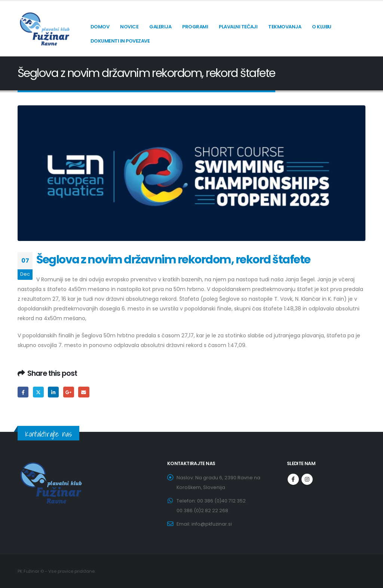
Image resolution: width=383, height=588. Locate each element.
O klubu (322, 27)
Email (84, 392)
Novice (129, 27)
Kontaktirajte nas (48, 434)
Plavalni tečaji (238, 27)
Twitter (38, 392)
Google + (69, 392)
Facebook (23, 392)
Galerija (160, 27)
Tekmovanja (285, 27)
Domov (100, 27)
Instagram (307, 479)
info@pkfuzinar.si (212, 524)
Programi (195, 27)
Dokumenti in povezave (120, 41)
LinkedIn (53, 392)
